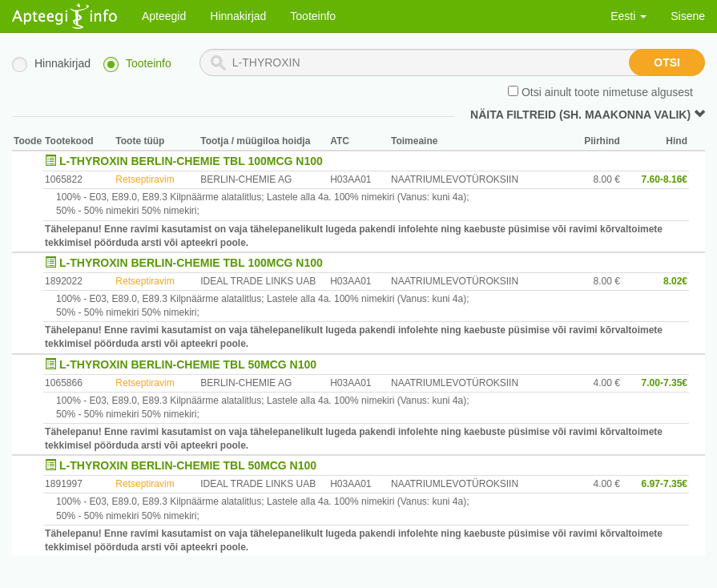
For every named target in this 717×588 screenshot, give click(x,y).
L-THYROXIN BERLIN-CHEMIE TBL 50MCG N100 (188, 364)
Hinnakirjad (238, 16)
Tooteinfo (313, 16)
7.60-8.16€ (665, 179)
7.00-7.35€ (665, 383)
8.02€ (675, 281)
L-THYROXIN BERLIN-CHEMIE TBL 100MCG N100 (191, 161)
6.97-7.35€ (665, 484)
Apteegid (164, 16)
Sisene (688, 16)
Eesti (628, 16)
